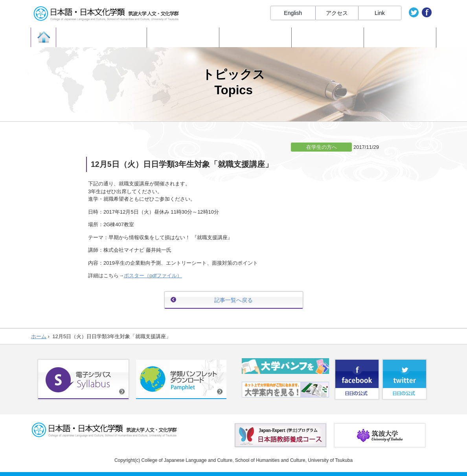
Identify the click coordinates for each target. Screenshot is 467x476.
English (293, 13)
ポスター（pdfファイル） (153, 276)
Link (380, 13)
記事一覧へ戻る (233, 300)
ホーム (39, 336)
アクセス (337, 13)
